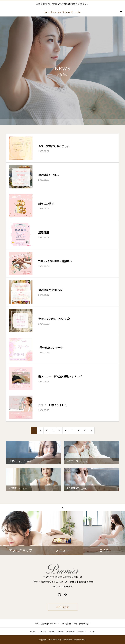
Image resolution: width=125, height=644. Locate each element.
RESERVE (71, 632)
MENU (52, 632)
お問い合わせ (62, 607)
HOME (33, 632)
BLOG (92, 632)
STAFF (61, 632)
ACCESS (42, 632)
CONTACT (82, 632)
